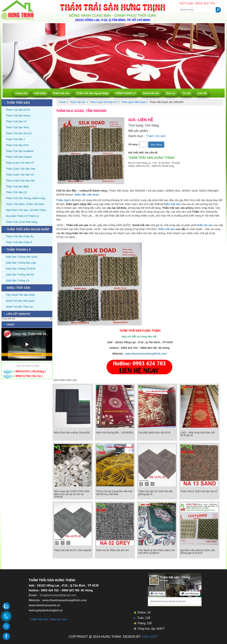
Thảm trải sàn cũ (16, 192)
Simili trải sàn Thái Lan (20, 307)
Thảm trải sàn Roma (18, 116)
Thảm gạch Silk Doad (133, 102)
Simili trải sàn (151, 93)
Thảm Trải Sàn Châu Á (19, 242)
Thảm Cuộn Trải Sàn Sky (20, 181)
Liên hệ (202, 93)
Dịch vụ (171, 93)
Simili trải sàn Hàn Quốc (20, 301)
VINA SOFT (150, 637)
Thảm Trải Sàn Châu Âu (20, 236)
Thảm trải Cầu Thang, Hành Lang (25, 198)
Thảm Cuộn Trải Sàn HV (20, 175)
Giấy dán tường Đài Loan (21, 263)
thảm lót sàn (58, 619)
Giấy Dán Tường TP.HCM (21, 269)
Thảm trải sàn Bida (17, 187)
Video (10, 325)
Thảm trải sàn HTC (17, 145)
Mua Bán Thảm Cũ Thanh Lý (22, 216)
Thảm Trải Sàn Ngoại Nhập (92, 93)
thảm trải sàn (166, 229)
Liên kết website (18, 314)
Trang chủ (21, 93)
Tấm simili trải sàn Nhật (20, 295)
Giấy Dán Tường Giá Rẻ (20, 275)
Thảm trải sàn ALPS (18, 110)
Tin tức (186, 93)
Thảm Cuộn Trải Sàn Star (21, 169)
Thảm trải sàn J (15, 139)
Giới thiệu (40, 93)
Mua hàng (156, 145)
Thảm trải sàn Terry (18, 127)
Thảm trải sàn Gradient (20, 151)
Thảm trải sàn (61, 93)
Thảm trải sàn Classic (19, 157)
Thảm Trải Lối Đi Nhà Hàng (22, 222)
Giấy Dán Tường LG (18, 280)
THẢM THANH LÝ (126, 93)
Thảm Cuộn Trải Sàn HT (20, 163)
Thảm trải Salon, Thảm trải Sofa (25, 204)
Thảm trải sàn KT (16, 121)
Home (62, 102)
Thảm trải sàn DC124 (19, 133)
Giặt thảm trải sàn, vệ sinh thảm (26, 210)
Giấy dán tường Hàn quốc (22, 257)
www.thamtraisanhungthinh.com (146, 354)
